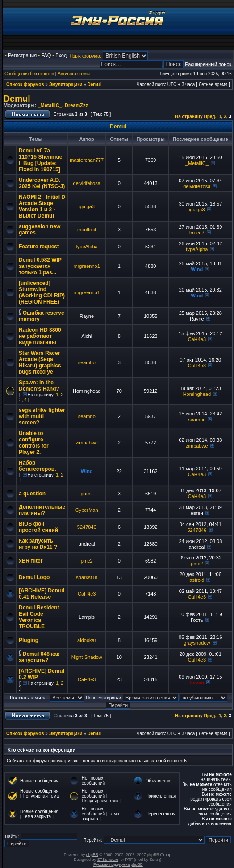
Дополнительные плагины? (42, 510)
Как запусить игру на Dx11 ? (38, 544)
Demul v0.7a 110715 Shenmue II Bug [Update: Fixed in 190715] (40, 160)
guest (87, 494)
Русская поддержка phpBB (118, 864)
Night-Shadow (87, 657)
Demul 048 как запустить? (39, 657)
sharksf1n (87, 577)
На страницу (189, 117)
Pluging (29, 640)
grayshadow (197, 643)
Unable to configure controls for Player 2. (34, 443)
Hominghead (197, 394)
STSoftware (108, 860)
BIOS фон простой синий (38, 527)
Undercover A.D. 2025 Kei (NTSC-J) (42, 183)
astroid (197, 580)
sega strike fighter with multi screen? (42, 416)
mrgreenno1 (87, 266)
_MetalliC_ (50, 105)
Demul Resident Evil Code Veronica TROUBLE (39, 617)
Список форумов (25, 84)
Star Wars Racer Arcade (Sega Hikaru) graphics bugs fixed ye (40, 362)
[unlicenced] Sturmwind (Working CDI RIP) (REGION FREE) (42, 292)
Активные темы (74, 74)
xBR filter (31, 561)
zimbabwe (87, 443)
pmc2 (87, 561)
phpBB (92, 855)
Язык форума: (85, 56)
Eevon (197, 683)
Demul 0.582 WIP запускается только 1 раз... (40, 266)
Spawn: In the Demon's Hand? (39, 386)
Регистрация (22, 55)
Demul (94, 84)
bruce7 (197, 233)
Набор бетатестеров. (37, 466)
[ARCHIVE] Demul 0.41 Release (42, 594)
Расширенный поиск (208, 64)
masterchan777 (87, 160)
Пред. (210, 117)
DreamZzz (76, 105)
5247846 (87, 527)
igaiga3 (86, 206)
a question (32, 494)
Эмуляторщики (66, 84)
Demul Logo (34, 577)
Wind (197, 269)
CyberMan (87, 510)
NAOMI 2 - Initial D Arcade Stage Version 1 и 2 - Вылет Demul (42, 206)
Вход (61, 55)
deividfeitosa (87, 183)
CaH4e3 (197, 339)
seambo (87, 362)
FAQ (46, 55)
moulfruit (87, 230)
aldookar (87, 640)
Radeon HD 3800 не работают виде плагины (40, 336)
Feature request (39, 247)
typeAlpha (87, 247)
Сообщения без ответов (29, 74)
